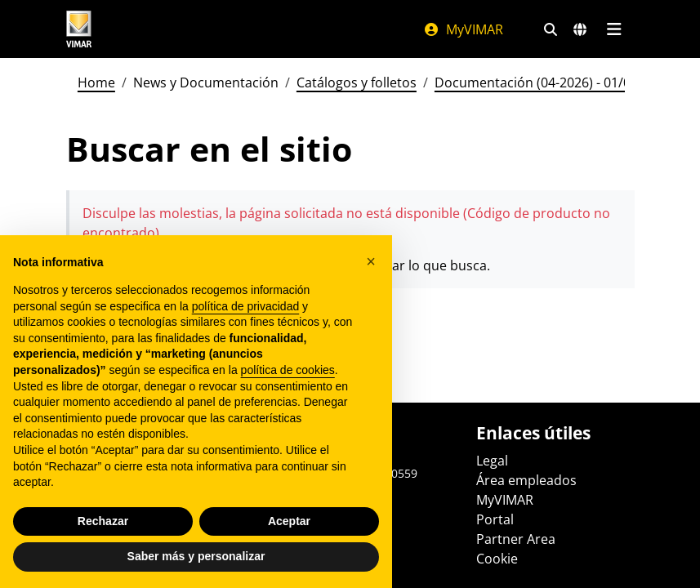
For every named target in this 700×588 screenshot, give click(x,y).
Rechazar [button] (103, 521)
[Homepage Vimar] (79, 29)
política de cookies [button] (288, 370)
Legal (492, 461)
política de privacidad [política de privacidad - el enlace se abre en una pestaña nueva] (246, 306)
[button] (371, 261)
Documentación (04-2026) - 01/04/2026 (553, 82)
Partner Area (516, 539)
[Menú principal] (615, 29)
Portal (495, 519)
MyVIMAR (463, 29)
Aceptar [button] (289, 521)
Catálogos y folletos (357, 82)
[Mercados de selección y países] (580, 29)
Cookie (497, 559)
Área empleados (526, 480)
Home (96, 82)
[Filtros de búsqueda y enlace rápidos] (551, 29)
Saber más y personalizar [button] (196, 556)
